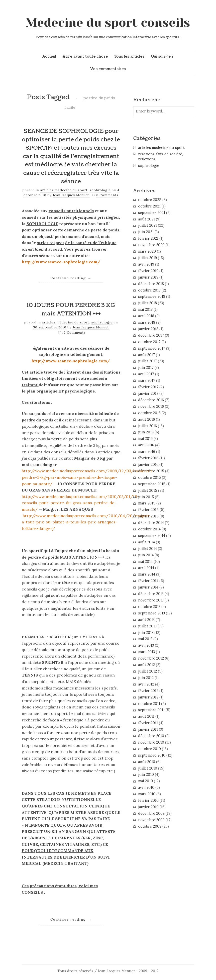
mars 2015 (147, 503)
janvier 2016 (148, 465)
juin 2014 (146, 555)
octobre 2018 (149, 290)
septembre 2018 (152, 296)
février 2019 (148, 271)
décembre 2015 (151, 471)
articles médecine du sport (64, 190)
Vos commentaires (108, 69)
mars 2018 (147, 322)
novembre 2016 (151, 406)
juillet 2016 (148, 426)
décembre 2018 (151, 284)
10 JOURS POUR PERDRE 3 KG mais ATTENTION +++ (71, 309)
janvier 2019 (148, 277)
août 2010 (147, 762)
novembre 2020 (151, 245)
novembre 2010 (151, 742)
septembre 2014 (152, 536)
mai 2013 (145, 639)
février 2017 (148, 387)
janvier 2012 (148, 697)
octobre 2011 (149, 704)
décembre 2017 (151, 335)
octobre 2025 (150, 200)
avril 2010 (146, 787)
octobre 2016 (149, 413)
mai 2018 (145, 309)
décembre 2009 (151, 813)
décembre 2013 (151, 594)
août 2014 (147, 542)
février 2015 (148, 510)
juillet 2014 (148, 549)
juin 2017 (146, 368)
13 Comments (74, 333)
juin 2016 (146, 432)
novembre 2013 (151, 600)
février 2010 (148, 800)
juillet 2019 (148, 258)
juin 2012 (146, 678)
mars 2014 (147, 574)
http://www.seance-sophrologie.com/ (61, 262)
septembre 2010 (152, 755)
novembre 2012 (151, 658)
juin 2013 (146, 633)
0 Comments (107, 195)
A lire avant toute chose (85, 56)
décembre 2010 (151, 736)
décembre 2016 (151, 400)
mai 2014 (145, 562)
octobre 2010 (150, 749)
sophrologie (100, 190)
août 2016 (147, 419)
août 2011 (146, 716)
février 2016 (148, 458)
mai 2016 (145, 439)
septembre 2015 (152, 484)
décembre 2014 (151, 523)
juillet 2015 (148, 490)
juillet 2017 (148, 361)
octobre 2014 (149, 529)
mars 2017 (147, 381)
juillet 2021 (148, 225)
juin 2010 (146, 775)
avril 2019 (146, 264)
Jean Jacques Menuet (71, 195)
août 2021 (147, 219)
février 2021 (148, 238)
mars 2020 (147, 251)
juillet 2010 (148, 768)
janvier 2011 (148, 729)
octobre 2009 (150, 826)
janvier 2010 (148, 807)
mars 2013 (147, 652)
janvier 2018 (148, 329)
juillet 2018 (148, 303)
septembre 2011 (151, 710)
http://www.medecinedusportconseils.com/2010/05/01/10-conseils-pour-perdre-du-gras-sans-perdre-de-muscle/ (80, 503)
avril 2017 (146, 374)
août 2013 (146, 620)
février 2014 (148, 581)
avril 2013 (146, 645)
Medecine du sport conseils (108, 23)
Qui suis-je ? (162, 56)
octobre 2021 (149, 206)
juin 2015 (146, 497)
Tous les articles (129, 56)
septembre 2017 (152, 348)
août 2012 (147, 665)
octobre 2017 (149, 342)
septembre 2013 (152, 613)
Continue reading (71, 278)
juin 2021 (146, 232)
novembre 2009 (151, 820)
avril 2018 (146, 316)
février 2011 (148, 723)
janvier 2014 (148, 587)
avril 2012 (146, 684)
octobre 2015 (150, 478)
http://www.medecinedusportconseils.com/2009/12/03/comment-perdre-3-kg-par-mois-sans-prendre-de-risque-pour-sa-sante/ (88, 477)
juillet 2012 (148, 671)
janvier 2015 (148, 516)
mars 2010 (147, 794)
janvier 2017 (148, 393)
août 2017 (147, 355)
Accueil (49, 56)
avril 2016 (146, 445)
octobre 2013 (149, 607)
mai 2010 (146, 781)
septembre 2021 (152, 213)
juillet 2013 (147, 626)
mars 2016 (147, 452)
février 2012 (148, 691)
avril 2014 (146, 568)
